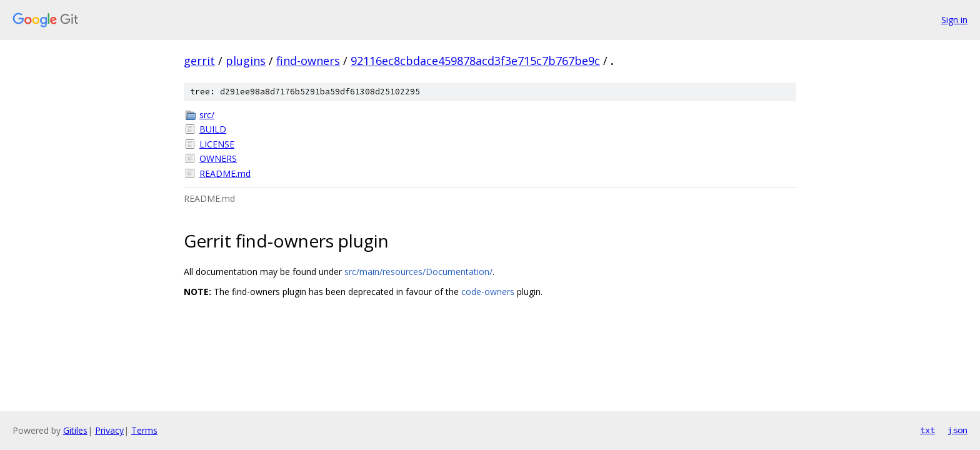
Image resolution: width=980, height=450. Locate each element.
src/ (207, 115)
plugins (246, 61)
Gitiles (75, 430)
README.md (225, 173)
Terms (144, 430)
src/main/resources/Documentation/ (418, 272)
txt (927, 430)
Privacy (109, 430)
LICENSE (217, 144)
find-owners (308, 61)
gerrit (199, 61)
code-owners (488, 292)
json (957, 430)
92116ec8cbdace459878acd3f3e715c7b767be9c (475, 61)
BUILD (213, 129)
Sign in (954, 20)
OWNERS (218, 158)
